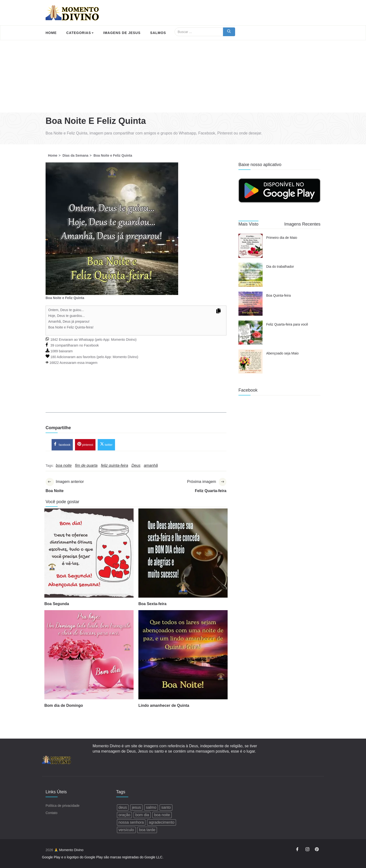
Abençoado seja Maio (282, 353)
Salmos (158, 33)
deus (123, 807)
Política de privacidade (63, 806)
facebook (62, 444)
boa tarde (147, 830)
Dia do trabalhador (280, 267)
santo (166, 807)
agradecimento (162, 822)
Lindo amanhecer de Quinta (164, 706)
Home (51, 33)
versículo (126, 830)
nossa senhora (131, 822)
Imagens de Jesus (122, 33)
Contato (51, 813)
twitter (106, 444)
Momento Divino (123, 340)
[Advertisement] (183, 76)
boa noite (162, 815)
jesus (136, 807)
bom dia (142, 815)
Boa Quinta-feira (278, 295)
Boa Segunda (57, 604)
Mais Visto (248, 224)
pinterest (85, 444)
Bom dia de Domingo (64, 706)
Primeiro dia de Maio (282, 238)
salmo (151, 807)
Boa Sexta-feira (152, 604)
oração (125, 815)
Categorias (80, 33)
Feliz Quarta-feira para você (287, 324)
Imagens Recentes (302, 224)
